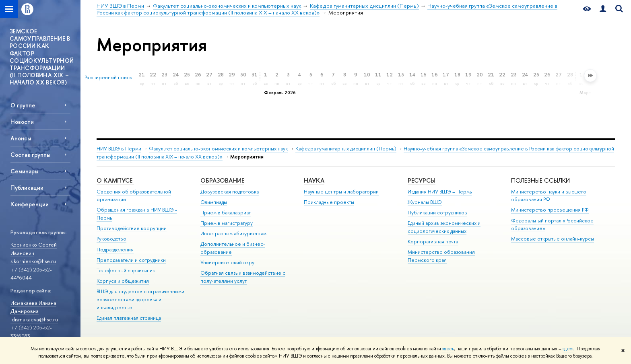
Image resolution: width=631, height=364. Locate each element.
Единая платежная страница (129, 318)
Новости (22, 122)
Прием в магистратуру (227, 223)
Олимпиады (214, 202)
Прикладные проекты (329, 202)
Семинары (24, 171)
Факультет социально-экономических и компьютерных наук (218, 149)
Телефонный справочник (126, 270)
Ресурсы (422, 180)
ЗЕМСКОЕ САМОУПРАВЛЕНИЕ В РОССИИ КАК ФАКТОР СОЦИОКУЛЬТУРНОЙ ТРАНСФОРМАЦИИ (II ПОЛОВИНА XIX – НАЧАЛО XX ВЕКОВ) (42, 57)
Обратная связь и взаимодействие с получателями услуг (243, 277)
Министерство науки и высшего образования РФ (549, 196)
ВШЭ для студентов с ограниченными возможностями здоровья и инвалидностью (140, 299)
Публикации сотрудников (437, 213)
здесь (448, 349)
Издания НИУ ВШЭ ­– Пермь (440, 192)
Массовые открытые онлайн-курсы (553, 239)
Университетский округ (228, 262)
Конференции (30, 204)
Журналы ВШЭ (425, 202)
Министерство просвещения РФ (550, 210)
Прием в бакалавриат (226, 213)
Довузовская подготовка (230, 192)
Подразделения (115, 250)
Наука (314, 180)
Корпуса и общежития (123, 281)
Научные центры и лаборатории (341, 192)
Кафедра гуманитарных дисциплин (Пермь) (346, 149)
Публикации (27, 188)
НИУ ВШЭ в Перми (119, 149)
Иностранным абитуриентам (233, 233)
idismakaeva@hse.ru (34, 319)
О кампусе (115, 180)
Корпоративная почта (433, 242)
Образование (222, 180)
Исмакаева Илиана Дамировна (33, 307)
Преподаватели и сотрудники (131, 260)
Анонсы (21, 138)
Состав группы (30, 155)
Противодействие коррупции (132, 228)
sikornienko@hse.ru (33, 261)
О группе (23, 105)
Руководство (111, 239)
